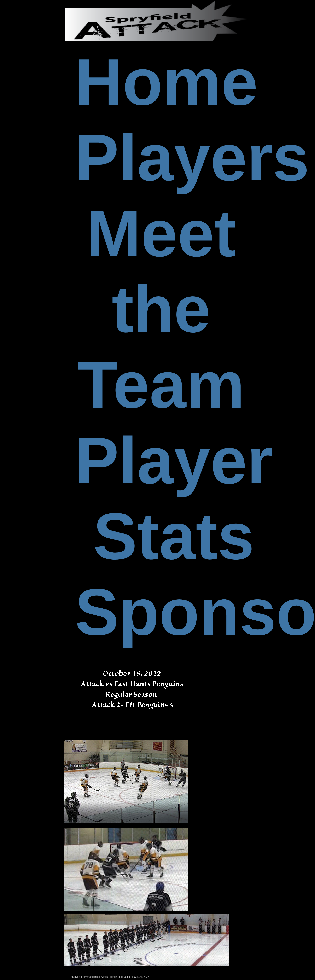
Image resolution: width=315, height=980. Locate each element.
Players (192, 158)
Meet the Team (161, 309)
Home (166, 82)
